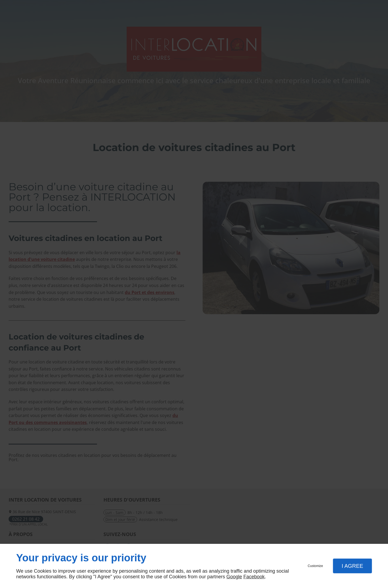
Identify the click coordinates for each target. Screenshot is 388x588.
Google (234, 577)
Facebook (254, 577)
